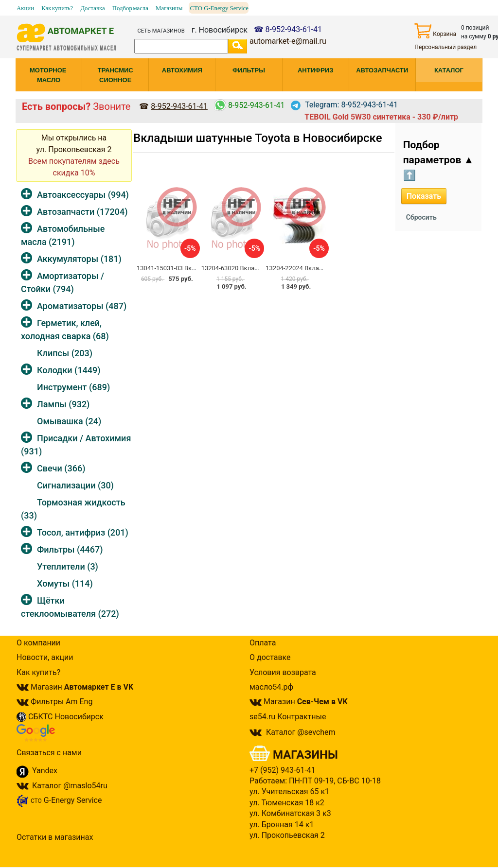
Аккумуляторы (79, 259)
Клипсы (65, 353)
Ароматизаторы (82, 306)
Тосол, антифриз (83, 532)
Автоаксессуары (83, 195)
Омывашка (69, 421)
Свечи (61, 468)
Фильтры (70, 549)
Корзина (435, 31)
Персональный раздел (445, 47)
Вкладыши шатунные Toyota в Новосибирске (258, 138)
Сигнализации (75, 485)
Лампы (63, 404)
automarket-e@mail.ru (288, 41)
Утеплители (68, 566)
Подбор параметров (439, 160)
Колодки (69, 370)
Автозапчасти (82, 212)
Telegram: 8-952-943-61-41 (344, 105)
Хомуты (65, 583)
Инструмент (73, 387)
